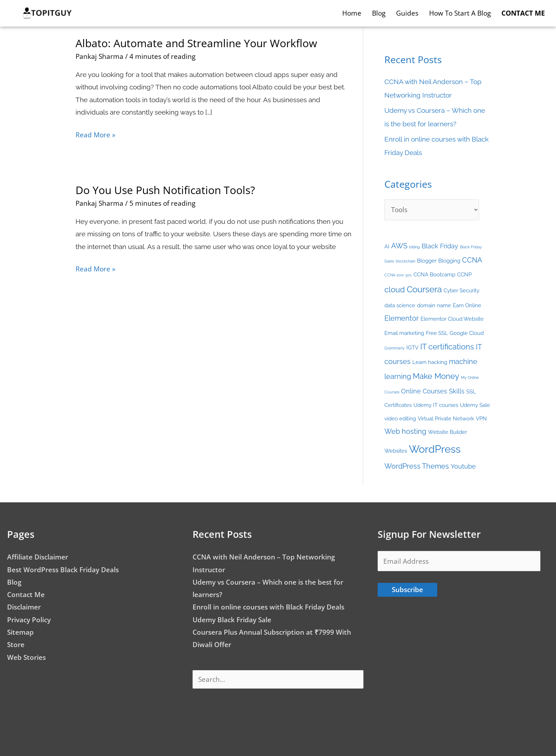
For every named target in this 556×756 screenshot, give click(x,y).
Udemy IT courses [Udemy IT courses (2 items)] (436, 405)
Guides (407, 13)
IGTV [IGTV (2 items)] (412, 347)
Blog (379, 13)
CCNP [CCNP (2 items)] (464, 274)
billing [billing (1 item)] (415, 247)
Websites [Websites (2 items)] (396, 451)
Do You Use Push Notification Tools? (165, 190)
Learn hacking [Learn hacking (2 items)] (430, 362)
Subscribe (407, 590)
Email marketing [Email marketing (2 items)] (404, 333)
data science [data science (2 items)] (400, 305)
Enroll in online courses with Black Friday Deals (268, 607)
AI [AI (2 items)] (387, 246)
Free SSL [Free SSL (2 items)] (437, 333)
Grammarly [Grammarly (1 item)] (394, 348)
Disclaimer (24, 607)
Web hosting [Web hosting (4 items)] (405, 431)
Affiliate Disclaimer (38, 557)
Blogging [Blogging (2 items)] (449, 261)
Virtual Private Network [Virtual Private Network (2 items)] (446, 418)
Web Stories (26, 657)
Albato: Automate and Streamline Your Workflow (196, 43)
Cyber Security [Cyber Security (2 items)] (462, 290)
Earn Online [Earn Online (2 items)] (467, 305)
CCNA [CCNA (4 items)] (472, 260)
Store (16, 645)
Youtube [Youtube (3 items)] (463, 466)
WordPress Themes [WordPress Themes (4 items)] (417, 466)
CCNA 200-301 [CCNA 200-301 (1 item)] (398, 275)
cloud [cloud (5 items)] (395, 290)
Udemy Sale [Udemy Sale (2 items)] (475, 405)
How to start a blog (460, 13)
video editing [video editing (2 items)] (400, 418)
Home (352, 13)
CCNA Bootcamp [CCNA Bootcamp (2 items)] (434, 274)
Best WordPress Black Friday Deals (63, 570)
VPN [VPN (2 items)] (481, 418)
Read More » (95, 134)
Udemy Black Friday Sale (232, 620)
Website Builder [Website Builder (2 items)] (447, 432)
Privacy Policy (29, 620)
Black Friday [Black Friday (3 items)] (440, 246)
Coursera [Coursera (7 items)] (424, 289)
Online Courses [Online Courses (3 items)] (424, 391)
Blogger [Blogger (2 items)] (427, 261)
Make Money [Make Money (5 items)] (436, 376)
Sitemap (20, 632)
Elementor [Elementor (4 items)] (402, 318)
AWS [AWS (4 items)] (399, 246)
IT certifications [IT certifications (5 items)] (447, 347)
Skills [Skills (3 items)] (457, 391)
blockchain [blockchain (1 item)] (405, 261)
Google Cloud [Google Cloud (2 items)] (467, 333)
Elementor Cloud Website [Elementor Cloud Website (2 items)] (452, 319)
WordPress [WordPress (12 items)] (435, 449)
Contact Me (26, 595)
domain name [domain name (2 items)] (434, 305)
